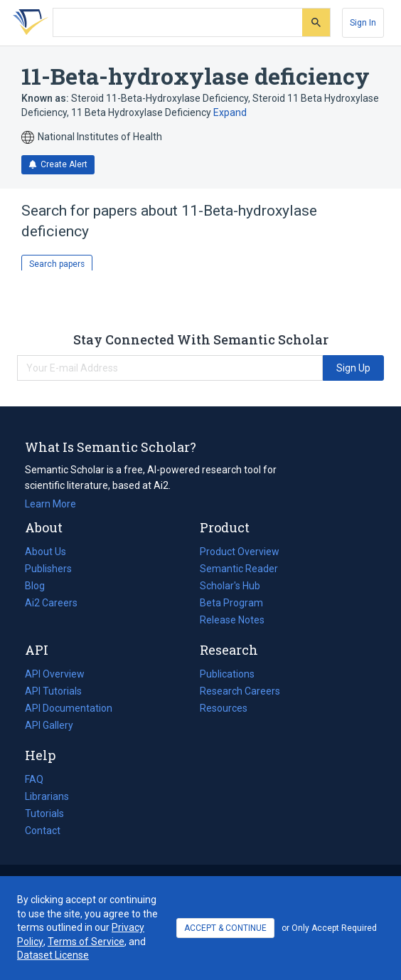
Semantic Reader (239, 569)
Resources (224, 708)
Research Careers (240, 691)
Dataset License (53, 955)
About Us (46, 552)
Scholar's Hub (230, 586)
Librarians (47, 796)
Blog (41, 586)
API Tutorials (53, 691)
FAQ (34, 779)
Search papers (57, 264)
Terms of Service (86, 942)
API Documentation (69, 708)
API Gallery (49, 725)
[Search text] (178, 23)
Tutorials (44, 813)
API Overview (55, 674)
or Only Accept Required (329, 928)
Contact (43, 831)
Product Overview (240, 552)
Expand (230, 112)
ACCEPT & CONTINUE (225, 928)
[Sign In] (363, 23)
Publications (227, 674)
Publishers (48, 569)
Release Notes (232, 620)
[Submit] (316, 22)
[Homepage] (28, 23)
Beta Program (231, 603)
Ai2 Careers (51, 603)
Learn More (50, 504)
